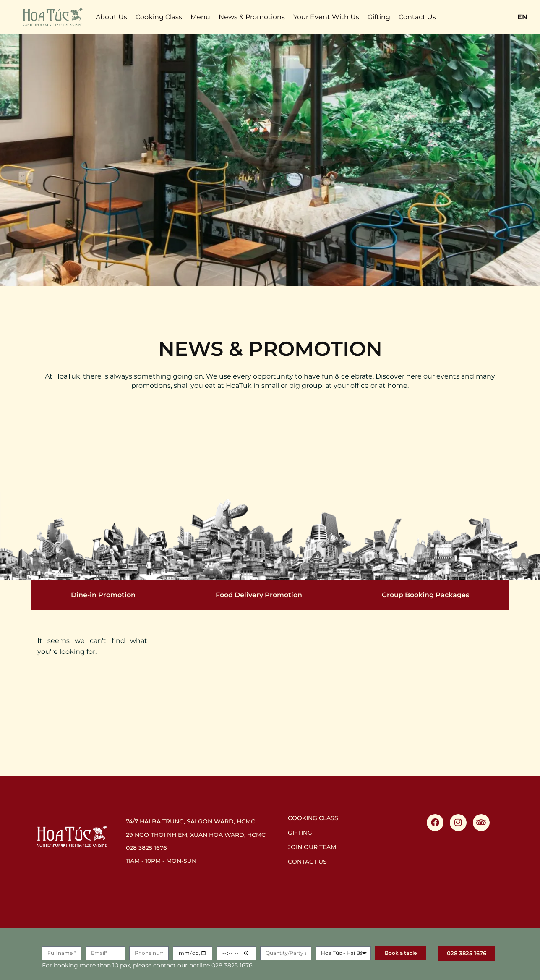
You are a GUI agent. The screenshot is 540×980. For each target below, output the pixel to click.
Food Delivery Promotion (259, 595)
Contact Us (417, 17)
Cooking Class (159, 17)
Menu (200, 17)
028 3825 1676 (146, 848)
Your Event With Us (326, 17)
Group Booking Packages (425, 595)
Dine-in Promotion (103, 595)
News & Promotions (252, 17)
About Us (111, 17)
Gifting (379, 17)
